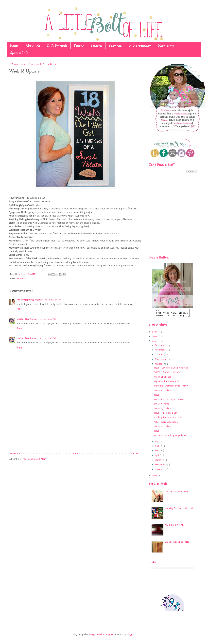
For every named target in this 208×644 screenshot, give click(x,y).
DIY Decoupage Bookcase (178, 543)
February (160, 466)
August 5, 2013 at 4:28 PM (48, 300)
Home (14, 46)
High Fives (166, 46)
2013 (155, 342)
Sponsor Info (19, 53)
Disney (79, 46)
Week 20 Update (163, 392)
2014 (155, 338)
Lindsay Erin (23, 319)
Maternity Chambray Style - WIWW (171, 387)
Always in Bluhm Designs (101, 636)
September (161, 361)
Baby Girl (116, 46)
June (157, 447)
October (159, 356)
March (158, 461)
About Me (33, 46)
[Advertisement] (75, 424)
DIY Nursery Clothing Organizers (170, 437)
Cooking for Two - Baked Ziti (169, 419)
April (157, 457)
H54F (157, 396)
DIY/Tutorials (57, 46)
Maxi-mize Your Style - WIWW (169, 401)
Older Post (135, 453)
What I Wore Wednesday (167, 423)
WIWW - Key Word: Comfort (168, 374)
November (160, 351)
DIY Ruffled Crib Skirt (175, 527)
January (159, 471)
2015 (155, 333)
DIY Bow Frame (162, 405)
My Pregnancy (140, 46)
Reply (20, 309)
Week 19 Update (163, 410)
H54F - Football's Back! (166, 414)
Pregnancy (21, 279)
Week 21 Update (163, 378)
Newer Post (16, 453)
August (159, 365)
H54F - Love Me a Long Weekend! (171, 369)
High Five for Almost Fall (166, 383)
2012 (155, 477)
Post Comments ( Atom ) (35, 459)
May (157, 452)
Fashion (96, 46)
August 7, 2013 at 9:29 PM (43, 319)
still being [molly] (25, 300)
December (160, 347)
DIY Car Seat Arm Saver (177, 493)
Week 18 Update (163, 428)
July (157, 443)
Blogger (131, 636)
